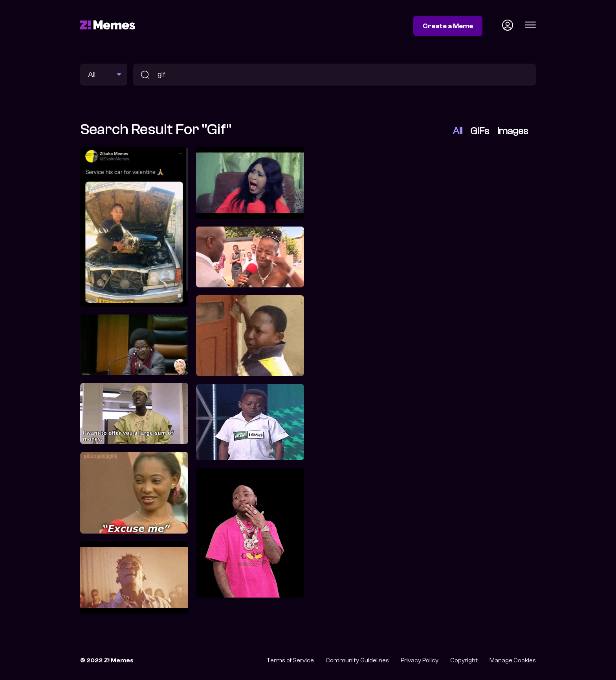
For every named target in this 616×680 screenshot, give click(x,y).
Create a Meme (448, 26)
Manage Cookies (513, 660)
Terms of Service (290, 660)
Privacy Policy (420, 660)
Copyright (464, 660)
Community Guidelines (357, 660)
